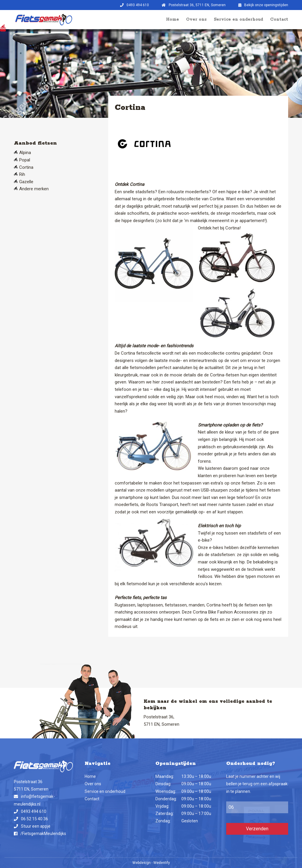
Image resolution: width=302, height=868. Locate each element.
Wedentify (162, 863)
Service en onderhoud (238, 19)
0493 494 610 (34, 811)
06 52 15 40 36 (35, 819)
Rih (22, 174)
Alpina (25, 153)
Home (173, 19)
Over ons (196, 19)
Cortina (26, 167)
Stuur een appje (36, 826)
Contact (279, 19)
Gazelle (26, 182)
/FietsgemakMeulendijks (43, 834)
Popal (25, 160)
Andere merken (34, 189)
